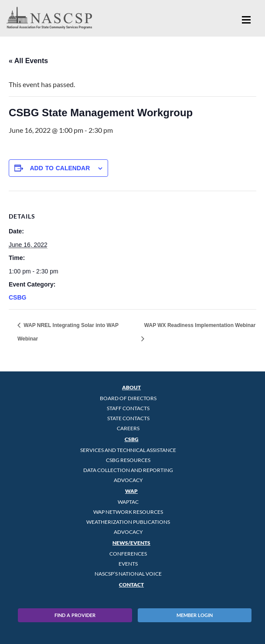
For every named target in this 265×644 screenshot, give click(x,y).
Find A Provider (75, 615)
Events (128, 564)
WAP (131, 491)
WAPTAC (128, 502)
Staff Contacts (128, 408)
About (131, 387)
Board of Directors (128, 398)
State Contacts (128, 418)
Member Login (195, 615)
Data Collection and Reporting (128, 470)
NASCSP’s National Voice (128, 574)
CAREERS (128, 428)
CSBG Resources (128, 460)
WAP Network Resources (128, 512)
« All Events (28, 61)
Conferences (128, 554)
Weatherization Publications (128, 522)
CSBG (17, 297)
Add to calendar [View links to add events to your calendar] (60, 168)
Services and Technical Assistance (128, 450)
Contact (131, 585)
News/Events (131, 543)
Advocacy (128, 480)
